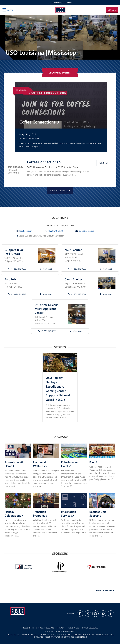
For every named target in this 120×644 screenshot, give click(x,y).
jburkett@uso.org (85, 231)
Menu (8, 10)
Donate (112, 10)
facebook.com (24, 231)
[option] (61, 117)
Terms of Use (73, 628)
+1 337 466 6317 (17, 294)
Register (103, 163)
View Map (47, 269)
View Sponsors (105, 591)
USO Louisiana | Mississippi (60, 3)
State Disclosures (90, 628)
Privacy (61, 628)
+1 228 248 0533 (54, 231)
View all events (60, 191)
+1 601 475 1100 (77, 294)
